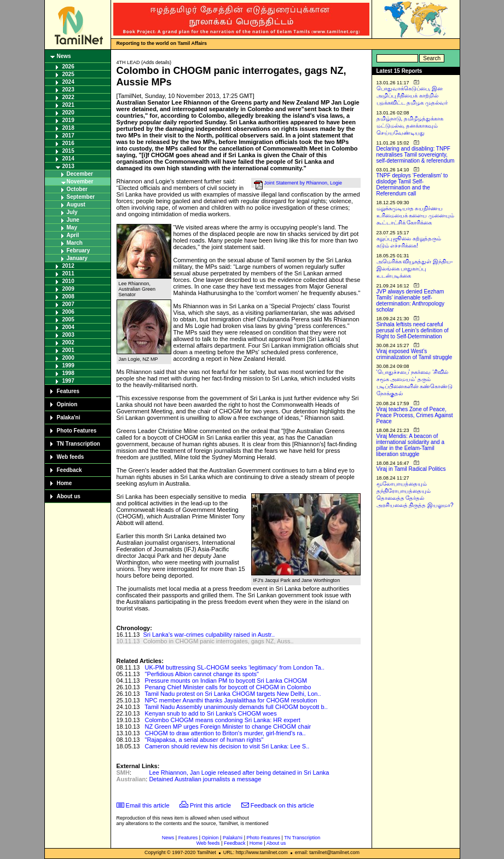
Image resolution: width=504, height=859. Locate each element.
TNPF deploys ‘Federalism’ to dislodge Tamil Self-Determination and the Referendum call (412, 185)
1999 (68, 365)
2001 (68, 350)
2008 (68, 296)
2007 (68, 304)
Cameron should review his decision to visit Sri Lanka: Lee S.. (227, 746)
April (73, 235)
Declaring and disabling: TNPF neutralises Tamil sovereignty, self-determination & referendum (416, 155)
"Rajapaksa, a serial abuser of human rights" (204, 740)
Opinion (67, 404)
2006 (68, 312)
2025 (68, 74)
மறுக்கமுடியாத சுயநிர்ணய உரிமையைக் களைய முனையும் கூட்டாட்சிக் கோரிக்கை (416, 215)
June (73, 220)
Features (68, 391)
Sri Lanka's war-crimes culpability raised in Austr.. (209, 635)
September (81, 197)
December (80, 174)
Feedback (69, 470)
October (77, 189)
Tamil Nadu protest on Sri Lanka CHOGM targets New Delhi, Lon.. (233, 694)
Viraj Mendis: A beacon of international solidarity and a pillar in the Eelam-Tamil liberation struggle (411, 445)
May (72, 227)
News (64, 56)
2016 (68, 143)
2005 (68, 319)
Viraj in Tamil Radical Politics (411, 469)
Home (65, 483)
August (76, 204)
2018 (68, 128)
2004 (68, 327)
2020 (68, 113)
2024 (68, 82)
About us (69, 496)
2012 (68, 266)
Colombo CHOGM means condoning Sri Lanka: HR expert (223, 720)
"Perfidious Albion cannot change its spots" (202, 674)
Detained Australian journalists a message (205, 779)
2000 (68, 358)
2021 (68, 105)
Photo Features (77, 431)
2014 (68, 158)
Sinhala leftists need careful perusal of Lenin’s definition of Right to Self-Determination (413, 330)
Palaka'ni (69, 417)
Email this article (148, 805)
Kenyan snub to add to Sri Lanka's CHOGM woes (211, 713)
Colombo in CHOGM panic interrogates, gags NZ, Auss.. (218, 641)
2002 (68, 342)
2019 (68, 120)
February (79, 250)
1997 (68, 381)
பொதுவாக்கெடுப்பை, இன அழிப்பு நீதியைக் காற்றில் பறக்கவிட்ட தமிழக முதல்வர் (412, 96)
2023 (68, 90)
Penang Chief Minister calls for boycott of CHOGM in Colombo (228, 687)
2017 (68, 136)
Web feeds (71, 457)
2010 (68, 281)
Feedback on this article (282, 805)
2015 (68, 151)
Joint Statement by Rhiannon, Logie (303, 183)
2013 (68, 166)
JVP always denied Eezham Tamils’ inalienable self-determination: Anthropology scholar (411, 301)
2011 (68, 273)
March (75, 243)
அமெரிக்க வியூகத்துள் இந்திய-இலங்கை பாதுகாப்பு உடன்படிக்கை (415, 269)
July (72, 212)
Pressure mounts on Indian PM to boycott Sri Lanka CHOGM (226, 681)
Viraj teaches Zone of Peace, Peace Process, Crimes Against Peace (415, 415)
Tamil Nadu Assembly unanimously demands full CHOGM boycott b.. (236, 707)
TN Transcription (79, 444)
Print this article (210, 805)
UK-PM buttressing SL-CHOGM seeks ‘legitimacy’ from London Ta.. (235, 667)
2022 (68, 97)
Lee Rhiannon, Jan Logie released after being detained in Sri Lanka (239, 772)
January (77, 258)
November (80, 181)
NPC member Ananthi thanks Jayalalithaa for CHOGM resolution (231, 700)
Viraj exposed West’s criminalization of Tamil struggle (415, 354)
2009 (68, 289)
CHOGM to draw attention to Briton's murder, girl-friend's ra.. (225, 733)
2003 (68, 335)
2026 (68, 67)
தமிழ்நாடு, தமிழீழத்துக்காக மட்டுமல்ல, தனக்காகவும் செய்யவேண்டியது (410, 126)
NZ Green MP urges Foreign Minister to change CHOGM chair (228, 727)
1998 (68, 373)
